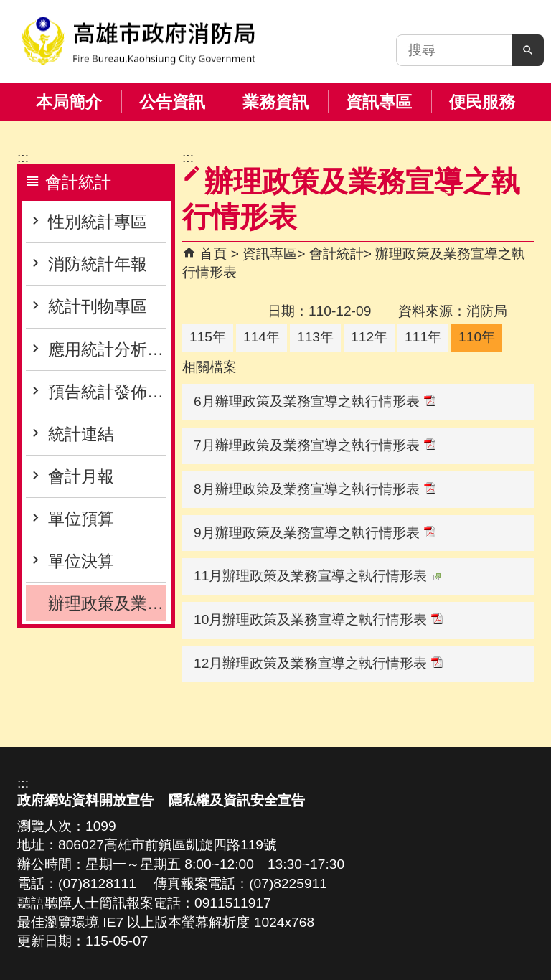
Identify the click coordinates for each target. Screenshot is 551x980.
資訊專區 (379, 102)
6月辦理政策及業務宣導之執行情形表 (315, 401)
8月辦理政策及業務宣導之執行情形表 (315, 489)
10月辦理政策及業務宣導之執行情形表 (318, 619)
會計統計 (336, 254)
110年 (477, 337)
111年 (423, 337)
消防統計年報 (98, 264)
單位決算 (81, 561)
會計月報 (81, 476)
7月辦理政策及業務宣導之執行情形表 (315, 445)
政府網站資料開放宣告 (85, 800)
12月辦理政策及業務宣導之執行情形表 (318, 663)
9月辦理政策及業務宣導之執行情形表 (315, 533)
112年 (369, 337)
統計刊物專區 (98, 306)
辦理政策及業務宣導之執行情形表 (107, 603)
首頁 (213, 254)
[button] (528, 50)
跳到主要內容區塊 (8, 8)
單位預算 (81, 519)
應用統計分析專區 (107, 349)
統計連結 (81, 434)
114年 (262, 337)
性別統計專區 (98, 222)
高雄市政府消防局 (138, 41)
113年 (315, 337)
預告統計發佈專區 (107, 392)
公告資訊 (172, 102)
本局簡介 (69, 102)
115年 (208, 337)
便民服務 (482, 102)
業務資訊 (275, 102)
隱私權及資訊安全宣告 (237, 800)
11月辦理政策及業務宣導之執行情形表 (317, 576)
